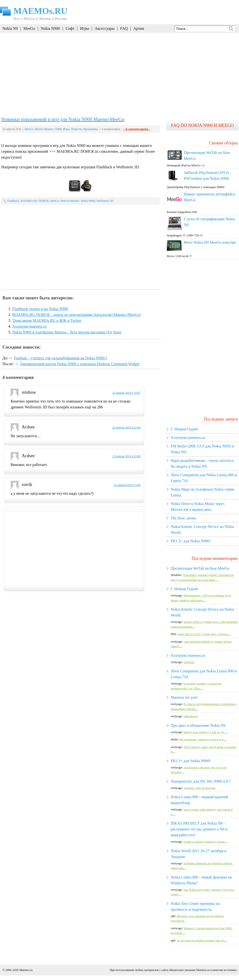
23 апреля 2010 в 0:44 (127, 485)
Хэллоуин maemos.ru (29, 326)
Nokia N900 (50, 28)
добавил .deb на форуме (200, 788)
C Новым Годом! (184, 429)
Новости (77, 129)
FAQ (124, 28)
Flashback (13, 201)
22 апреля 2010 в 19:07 (126, 393)
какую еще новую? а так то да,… (206, 732)
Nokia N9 (10, 28)
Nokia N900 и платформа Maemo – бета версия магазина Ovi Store (67, 332)
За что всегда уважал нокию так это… (202, 940)
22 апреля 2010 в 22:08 (126, 456)
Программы (90, 129)
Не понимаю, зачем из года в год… (203, 739)
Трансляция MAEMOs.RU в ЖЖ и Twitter (47, 320)
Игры (85, 28)
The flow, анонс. (184, 518)
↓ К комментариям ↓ (137, 129)
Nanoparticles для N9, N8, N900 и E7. (201, 781)
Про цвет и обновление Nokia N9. (199, 725)
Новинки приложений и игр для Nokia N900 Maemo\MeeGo (63, 119)
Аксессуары (105, 28)
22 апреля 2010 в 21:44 (126, 427)
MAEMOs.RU (40, 11)
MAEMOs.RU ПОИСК (35, 201)
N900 (58, 129)
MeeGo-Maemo (44, 129)
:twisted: (189, 662)
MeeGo (29, 28)
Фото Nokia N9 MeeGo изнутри (210, 242)
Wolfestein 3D (105, 201)
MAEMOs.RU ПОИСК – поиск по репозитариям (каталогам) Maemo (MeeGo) (77, 315)
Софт (70, 28)
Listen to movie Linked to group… (206, 842)
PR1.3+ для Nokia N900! (191, 541)
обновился (191, 716)
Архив (139, 28)
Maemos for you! (184, 697)
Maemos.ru (26, 970)
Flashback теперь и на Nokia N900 (40, 309)
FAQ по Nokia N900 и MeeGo (202, 125)
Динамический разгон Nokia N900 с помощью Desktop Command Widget (80, 364)
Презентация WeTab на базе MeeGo (200, 568)
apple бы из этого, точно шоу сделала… (204, 634)
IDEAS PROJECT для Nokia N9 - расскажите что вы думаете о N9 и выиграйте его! (199, 829)
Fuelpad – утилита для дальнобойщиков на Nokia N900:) (60, 358)
